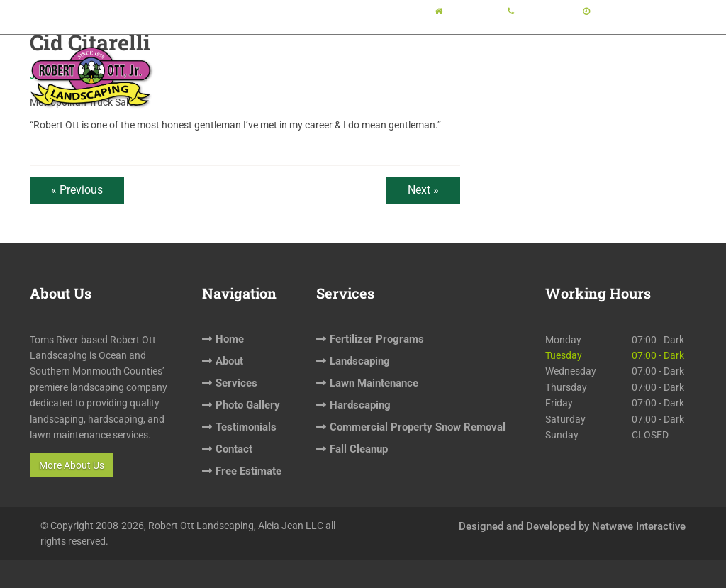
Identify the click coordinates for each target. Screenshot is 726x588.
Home (277, 61)
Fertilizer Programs (377, 339)
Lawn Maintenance (374, 383)
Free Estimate (656, 61)
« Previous (77, 190)
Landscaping (360, 361)
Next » (423, 190)
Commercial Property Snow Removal (418, 427)
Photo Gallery (448, 61)
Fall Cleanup (359, 449)
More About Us (72, 465)
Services (374, 61)
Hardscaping (360, 405)
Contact (593, 61)
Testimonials (522, 61)
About (318, 61)
